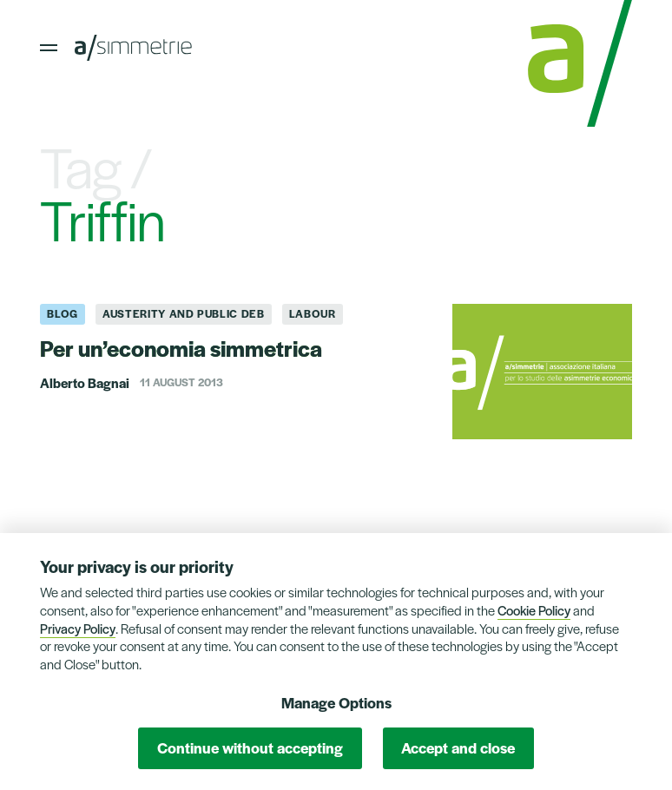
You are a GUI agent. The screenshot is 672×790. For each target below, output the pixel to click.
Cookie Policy (534, 610)
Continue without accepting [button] (250, 747)
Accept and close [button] (458, 747)
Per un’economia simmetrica (181, 347)
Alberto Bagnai (85, 382)
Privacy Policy (78, 628)
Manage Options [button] (336, 702)
